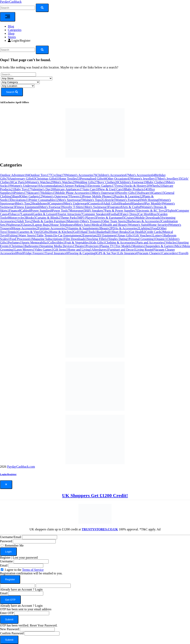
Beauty (106, 228)
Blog (11, 26)
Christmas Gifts (47, 179)
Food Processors (21, 239)
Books (31, 218)
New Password (9, 629)
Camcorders (170, 253)
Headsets (126, 203)
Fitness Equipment (28, 207)
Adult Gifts (111, 203)
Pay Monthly (154, 203)
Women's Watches (41, 182)
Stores (12, 37)
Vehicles (172, 243)
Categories (15, 30)
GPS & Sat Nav (107, 253)
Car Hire (145, 214)
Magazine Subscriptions (48, 239)
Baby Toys (23, 189)
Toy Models (124, 246)
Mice (179, 246)
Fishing (13, 235)
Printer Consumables (44, 200)
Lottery (158, 235)
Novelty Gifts (128, 193)
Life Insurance (128, 253)
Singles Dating (119, 239)
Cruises (130, 218)
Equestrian (90, 235)
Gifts (46, 232)
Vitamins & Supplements (84, 228)
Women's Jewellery (144, 179)
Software (145, 193)
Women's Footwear (128, 200)
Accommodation (52, 186)
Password (6, 541)
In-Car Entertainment (69, 235)
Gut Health (137, 232)
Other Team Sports (115, 221)
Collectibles (56, 243)
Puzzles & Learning (128, 196)
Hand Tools (89, 232)
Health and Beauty (116, 225)
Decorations (20, 200)
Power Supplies (41, 211)
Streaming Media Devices (57, 246)
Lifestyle (109, 200)
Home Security (159, 225)
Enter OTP (7, 613)
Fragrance (115, 207)
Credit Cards (154, 232)
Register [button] (5, 558)
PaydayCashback (11, 2)
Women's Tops (93, 200)
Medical (98, 225)
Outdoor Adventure (15, 175)
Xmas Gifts (126, 235)
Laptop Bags (42, 225)
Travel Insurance (56, 253)
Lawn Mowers (25, 250)
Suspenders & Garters (160, 246)
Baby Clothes (157, 182)
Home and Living (80, 250)
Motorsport (77, 211)
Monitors (139, 246)
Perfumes (15, 243)
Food (155, 228)
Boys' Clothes (108, 182)
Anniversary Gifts (22, 179)
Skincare (34, 193)
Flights (171, 211)
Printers (21, 193)
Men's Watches (65, 182)
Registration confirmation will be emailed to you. (31, 573)
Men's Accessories (141, 175)
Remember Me (14, 545)
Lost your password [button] (25, 558)
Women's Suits (139, 225)
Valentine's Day (42, 189)
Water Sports (28, 235)
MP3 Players (87, 218)
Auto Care (91, 189)
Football (115, 214)
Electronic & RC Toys (151, 211)
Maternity (74, 221)
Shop (11, 33)
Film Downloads (75, 239)
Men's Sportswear (71, 200)
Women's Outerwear (56, 196)
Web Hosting (150, 200)
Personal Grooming (142, 239)
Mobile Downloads (149, 218)
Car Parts (20, 182)
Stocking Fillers (98, 239)
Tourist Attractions (70, 214)
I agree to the (24, 570)
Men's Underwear (76, 203)
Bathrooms (32, 246)
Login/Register (19, 41)
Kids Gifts (98, 243)
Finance (15, 211)
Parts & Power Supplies (121, 211)
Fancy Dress (130, 214)
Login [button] (39, 589)
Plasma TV (108, 246)
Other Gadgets (31, 196)
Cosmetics (96, 203)
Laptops (27, 214)
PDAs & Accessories (125, 228)
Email (4, 565)
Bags (17, 196)
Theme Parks (69, 218)
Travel (184, 253)
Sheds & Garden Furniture (50, 221)
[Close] (6, 485)
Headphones (40, 203)
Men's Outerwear (105, 193)
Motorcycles (17, 218)
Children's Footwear (133, 182)
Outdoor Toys (40, 175)
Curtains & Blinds (48, 218)
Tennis (13, 232)
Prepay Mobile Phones (98, 196)
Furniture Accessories (52, 228)
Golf (77, 232)
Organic (161, 239)
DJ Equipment (108, 235)
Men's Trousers (92, 221)
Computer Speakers (96, 214)
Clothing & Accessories (121, 243)
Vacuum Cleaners (150, 253)
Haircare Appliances (68, 189)
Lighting (145, 228)
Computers (57, 203)
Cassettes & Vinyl (30, 232)
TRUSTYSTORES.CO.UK (100, 529)
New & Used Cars (112, 189)
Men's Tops (24, 203)
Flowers (76, 196)
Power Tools (61, 211)
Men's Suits (84, 225)
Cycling (59, 175)
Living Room (145, 250)
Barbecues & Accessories (144, 221)
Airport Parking (76, 186)
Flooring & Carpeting (82, 253)
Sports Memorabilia (35, 243)
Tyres (120, 186)
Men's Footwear (51, 207)
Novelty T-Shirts (73, 207)
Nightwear (14, 225)
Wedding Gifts (87, 182)
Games (158, 193)
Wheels (156, 186)
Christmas (17, 246)
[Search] (17, 50)
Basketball (104, 232)
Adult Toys (24, 221)
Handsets (139, 203)
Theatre (80, 246)
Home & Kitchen (62, 232)
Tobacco (15, 214)
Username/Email (11, 537)
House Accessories (25, 228)
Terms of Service (33, 570)
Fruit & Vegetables (78, 243)
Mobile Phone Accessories (74, 193)
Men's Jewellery (170, 179)
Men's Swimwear (96, 207)
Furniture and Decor (122, 250)
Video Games (44, 250)
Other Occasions (118, 179)
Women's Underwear (25, 186)
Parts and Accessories (151, 243)
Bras (155, 214)
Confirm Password (12, 633)
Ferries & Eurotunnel (110, 218)
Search (12, 92)
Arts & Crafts (132, 207)
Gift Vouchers (143, 235)
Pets (20, 253)
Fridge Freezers (34, 253)
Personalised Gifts (93, 179)
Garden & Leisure (45, 214)
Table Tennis (46, 235)
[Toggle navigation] (8, 17)
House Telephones (63, 225)
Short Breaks (121, 232)
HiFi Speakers (95, 211)
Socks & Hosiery (137, 186)
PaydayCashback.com (21, 467)
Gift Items (60, 250)
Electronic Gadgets (101, 186)
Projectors (93, 246)
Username (6, 561)
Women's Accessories (81, 175)
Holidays (49, 193)
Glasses (27, 225)
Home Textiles (69, 179)
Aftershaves (100, 250)
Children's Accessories (112, 175)
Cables (26, 211)
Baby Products (136, 189)
